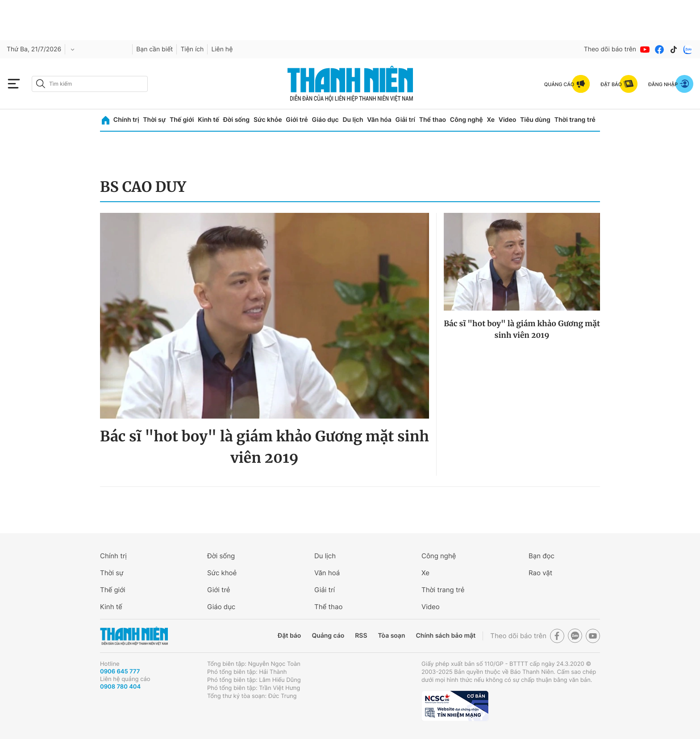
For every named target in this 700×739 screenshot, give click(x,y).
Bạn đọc (542, 556)
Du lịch (353, 120)
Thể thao (433, 120)
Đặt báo (289, 636)
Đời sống (236, 120)
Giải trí (405, 120)
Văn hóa (379, 120)
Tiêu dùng (535, 120)
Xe (491, 120)
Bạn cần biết (154, 49)
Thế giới (182, 120)
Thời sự (154, 120)
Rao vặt (540, 573)
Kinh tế (208, 120)
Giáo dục (325, 120)
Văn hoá (327, 573)
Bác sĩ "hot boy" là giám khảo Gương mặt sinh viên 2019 (265, 447)
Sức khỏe (268, 120)
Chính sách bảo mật (446, 636)
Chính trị (126, 120)
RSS (361, 636)
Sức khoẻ (222, 573)
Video (507, 120)
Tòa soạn (392, 636)
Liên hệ (222, 49)
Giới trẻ (297, 120)
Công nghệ (467, 120)
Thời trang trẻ (575, 120)
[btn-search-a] (41, 84)
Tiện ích (192, 49)
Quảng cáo (328, 636)
